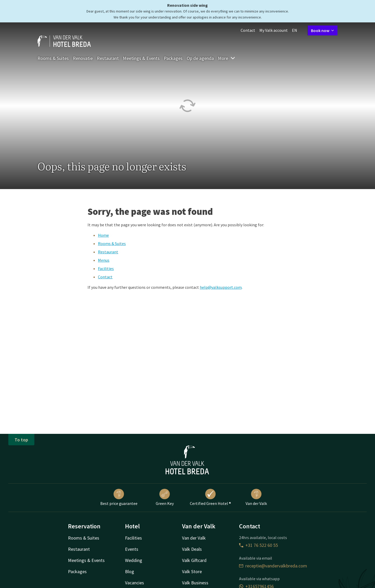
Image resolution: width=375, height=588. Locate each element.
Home (103, 235)
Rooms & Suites (53, 58)
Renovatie (83, 58)
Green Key (165, 497)
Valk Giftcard (194, 560)
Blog (130, 571)
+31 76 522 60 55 (258, 545)
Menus (104, 260)
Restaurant (108, 58)
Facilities (106, 268)
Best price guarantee (119, 497)
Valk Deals (192, 549)
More (227, 58)
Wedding (134, 560)
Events (132, 549)
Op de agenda (200, 58)
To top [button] (21, 440)
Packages (173, 58)
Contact (248, 30)
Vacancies (135, 583)
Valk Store (192, 571)
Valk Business (195, 583)
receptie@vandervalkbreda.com (273, 566)
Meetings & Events (141, 58)
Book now (323, 30)
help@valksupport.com (221, 287)
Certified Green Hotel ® (210, 497)
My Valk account (274, 30)
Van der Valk (256, 497)
